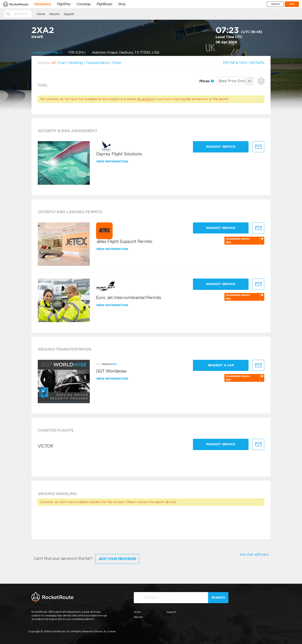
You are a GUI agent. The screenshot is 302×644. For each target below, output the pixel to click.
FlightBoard (104, 4)
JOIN (292, 4)
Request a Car (221, 365)
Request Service (221, 147)
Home (41, 14)
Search (218, 598)
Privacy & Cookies (105, 631)
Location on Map (47, 52)
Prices (207, 81)
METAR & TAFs (235, 63)
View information (113, 161)
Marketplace (43, 4)
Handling (75, 63)
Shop (122, 4)
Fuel (62, 63)
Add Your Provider (117, 559)
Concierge (84, 4)
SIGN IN (275, 4)
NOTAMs (257, 63)
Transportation (97, 63)
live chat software (254, 554)
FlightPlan (64, 4)
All (53, 63)
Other (117, 63)
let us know (145, 99)
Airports (54, 14)
